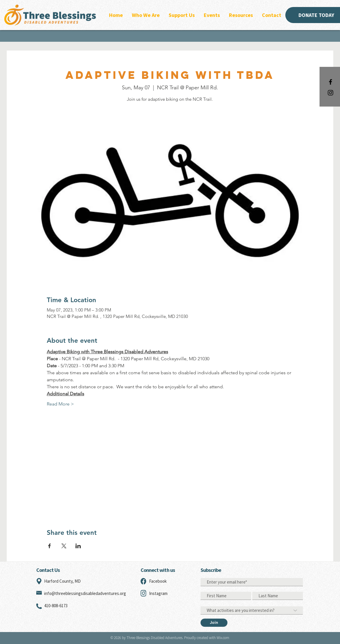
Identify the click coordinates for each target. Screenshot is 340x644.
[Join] (214, 623)
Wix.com (223, 638)
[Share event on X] (64, 546)
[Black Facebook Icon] (330, 82)
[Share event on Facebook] (50, 546)
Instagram (158, 593)
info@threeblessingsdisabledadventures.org (85, 593)
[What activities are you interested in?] (252, 610)
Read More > (60, 404)
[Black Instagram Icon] (330, 93)
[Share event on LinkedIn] (78, 546)
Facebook (158, 581)
